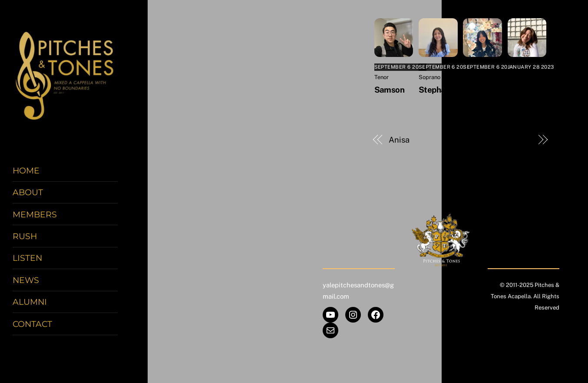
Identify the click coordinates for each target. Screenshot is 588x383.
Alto (468, 77)
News (26, 280)
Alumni (30, 302)
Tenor (382, 77)
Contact (32, 324)
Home (26, 170)
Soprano (429, 77)
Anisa (399, 140)
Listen (27, 258)
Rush (25, 236)
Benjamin (514, 140)
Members (35, 214)
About (28, 192)
